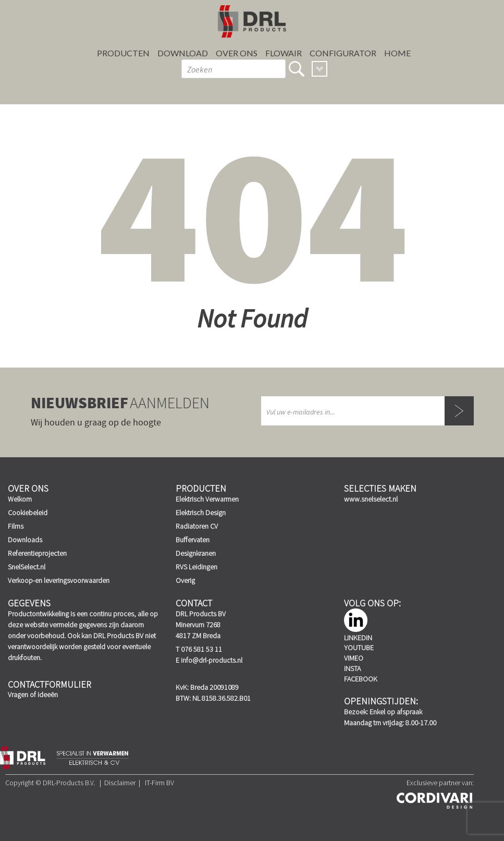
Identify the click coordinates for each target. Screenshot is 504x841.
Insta (352, 668)
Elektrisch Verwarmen (207, 499)
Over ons (237, 53)
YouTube (359, 648)
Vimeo (354, 658)
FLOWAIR (284, 53)
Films (16, 526)
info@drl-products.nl (212, 660)
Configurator (343, 53)
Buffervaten (193, 540)
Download (183, 53)
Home (397, 53)
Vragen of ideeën (33, 694)
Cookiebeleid (28, 513)
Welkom (20, 499)
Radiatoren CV (197, 526)
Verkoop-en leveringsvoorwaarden (59, 580)
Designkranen (196, 553)
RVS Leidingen (196, 567)
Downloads (25, 540)
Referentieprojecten (37, 553)
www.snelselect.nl (371, 499)
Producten (123, 53)
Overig (185, 580)
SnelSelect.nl (27, 567)
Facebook (361, 679)
